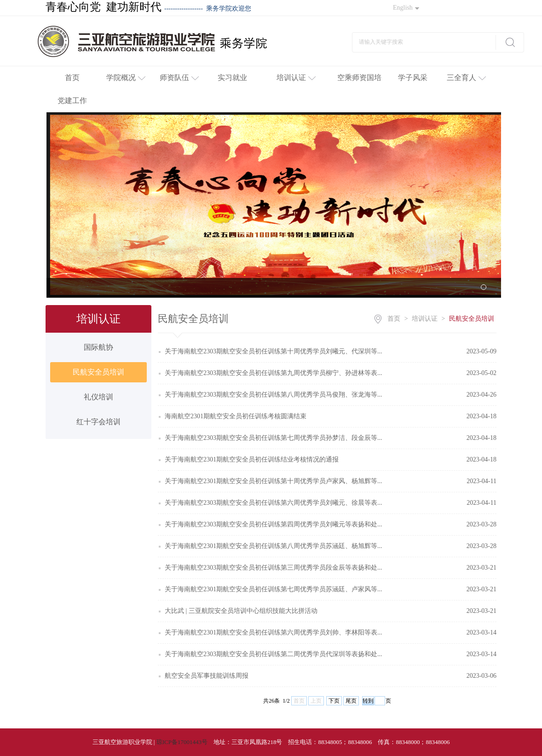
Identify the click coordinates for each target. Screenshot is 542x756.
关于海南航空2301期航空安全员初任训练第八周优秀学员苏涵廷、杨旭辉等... (274, 546)
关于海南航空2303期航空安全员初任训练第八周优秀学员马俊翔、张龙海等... (274, 395)
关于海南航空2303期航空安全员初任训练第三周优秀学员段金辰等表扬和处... (274, 568)
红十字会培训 (98, 422)
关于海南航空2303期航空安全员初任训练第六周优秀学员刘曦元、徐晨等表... (274, 503)
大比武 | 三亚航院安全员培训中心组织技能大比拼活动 (241, 611)
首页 (72, 78)
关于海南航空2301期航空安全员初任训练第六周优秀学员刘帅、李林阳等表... (274, 632)
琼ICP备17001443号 (182, 742)
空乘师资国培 (359, 78)
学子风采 (413, 78)
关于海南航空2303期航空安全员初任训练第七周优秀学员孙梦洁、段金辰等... (274, 438)
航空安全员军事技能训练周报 (207, 676)
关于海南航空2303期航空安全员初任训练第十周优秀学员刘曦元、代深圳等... (274, 351)
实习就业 (232, 78)
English (406, 8)
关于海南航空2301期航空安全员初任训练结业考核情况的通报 (252, 459)
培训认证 (296, 78)
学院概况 (126, 78)
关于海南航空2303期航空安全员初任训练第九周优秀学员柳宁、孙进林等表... (274, 373)
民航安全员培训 (98, 372)
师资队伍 (179, 78)
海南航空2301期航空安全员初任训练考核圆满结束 (236, 416)
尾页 (351, 701)
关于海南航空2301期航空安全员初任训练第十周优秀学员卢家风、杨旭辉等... (274, 481)
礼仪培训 (98, 397)
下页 (334, 701)
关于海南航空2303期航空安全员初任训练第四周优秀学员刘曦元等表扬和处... (274, 524)
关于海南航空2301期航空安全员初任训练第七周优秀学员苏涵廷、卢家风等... (274, 589)
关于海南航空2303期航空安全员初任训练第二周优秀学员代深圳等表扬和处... (274, 654)
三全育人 (466, 78)
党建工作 (72, 101)
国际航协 (98, 347)
